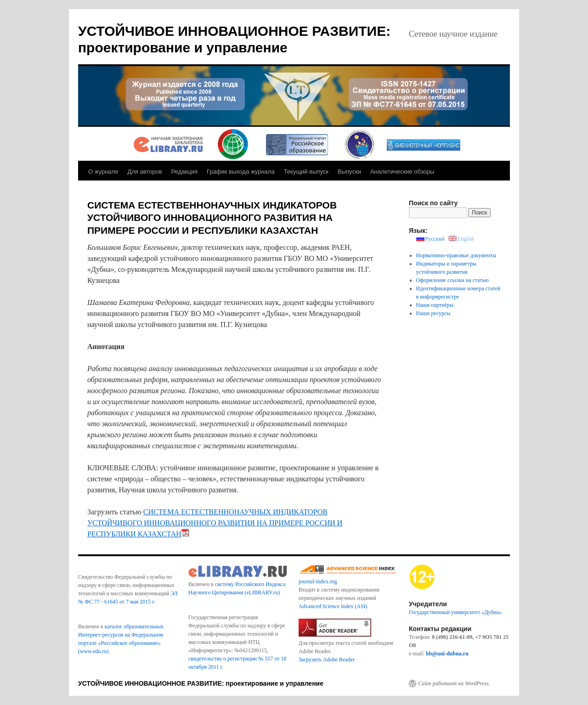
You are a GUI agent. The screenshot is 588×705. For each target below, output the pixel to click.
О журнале (103, 172)
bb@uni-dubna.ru (447, 654)
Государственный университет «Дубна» (455, 612)
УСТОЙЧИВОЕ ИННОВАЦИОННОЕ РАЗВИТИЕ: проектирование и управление (201, 683)
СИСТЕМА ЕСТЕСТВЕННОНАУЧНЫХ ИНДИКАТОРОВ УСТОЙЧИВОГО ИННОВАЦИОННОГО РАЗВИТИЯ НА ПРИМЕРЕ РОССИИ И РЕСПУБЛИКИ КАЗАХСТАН (215, 523)
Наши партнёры (435, 305)
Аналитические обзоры (402, 172)
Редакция (184, 172)
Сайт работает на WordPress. (454, 683)
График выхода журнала (241, 172)
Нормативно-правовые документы (456, 255)
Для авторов (144, 172)
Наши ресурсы (433, 313)
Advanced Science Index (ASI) (333, 606)
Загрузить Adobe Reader (327, 660)
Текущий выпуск (306, 172)
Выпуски (349, 172)
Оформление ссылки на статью (452, 280)
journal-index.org (318, 581)
